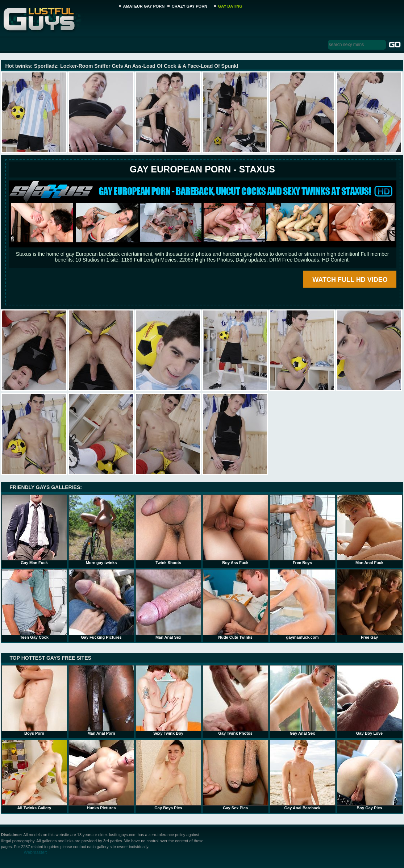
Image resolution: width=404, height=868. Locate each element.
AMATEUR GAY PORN (144, 6)
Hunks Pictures (101, 775)
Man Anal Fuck (370, 530)
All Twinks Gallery (34, 775)
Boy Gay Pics (370, 775)
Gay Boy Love (370, 700)
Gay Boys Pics (168, 775)
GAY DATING (230, 6)
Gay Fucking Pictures (101, 604)
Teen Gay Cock (34, 604)
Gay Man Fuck (34, 530)
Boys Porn (34, 700)
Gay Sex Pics (236, 775)
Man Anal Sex (168, 604)
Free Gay (370, 604)
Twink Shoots (168, 530)
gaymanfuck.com (303, 604)
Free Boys (303, 530)
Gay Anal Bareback (303, 775)
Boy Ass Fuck (236, 530)
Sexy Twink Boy (168, 700)
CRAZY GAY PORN (189, 6)
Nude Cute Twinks (236, 604)
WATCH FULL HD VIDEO (350, 280)
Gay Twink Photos (236, 700)
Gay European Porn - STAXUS (202, 169)
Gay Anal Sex (303, 700)
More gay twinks (101, 530)
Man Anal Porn (101, 700)
